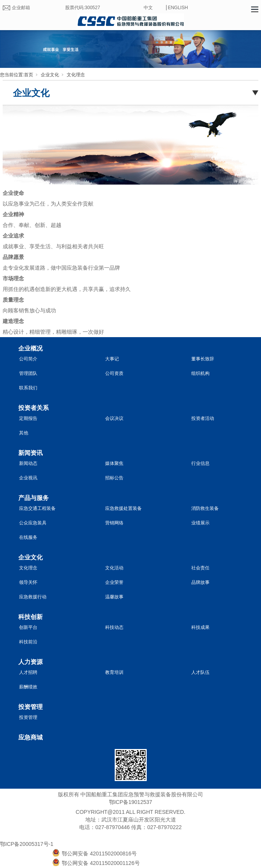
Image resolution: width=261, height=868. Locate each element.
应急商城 (30, 737)
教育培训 (114, 672)
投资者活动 (203, 418)
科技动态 (114, 627)
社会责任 (200, 568)
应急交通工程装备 (37, 508)
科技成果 (200, 627)
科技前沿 (28, 642)
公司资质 (114, 373)
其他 (24, 433)
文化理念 (76, 75)
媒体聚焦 (114, 463)
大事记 (112, 359)
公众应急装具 (33, 523)
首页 (29, 75)
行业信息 (200, 463)
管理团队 (28, 373)
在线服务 (28, 537)
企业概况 (30, 348)
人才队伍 (200, 672)
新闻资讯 (30, 453)
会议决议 (114, 418)
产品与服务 (34, 498)
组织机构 (200, 373)
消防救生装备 (205, 508)
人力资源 (30, 662)
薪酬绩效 (28, 687)
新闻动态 (28, 463)
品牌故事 (200, 582)
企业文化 (50, 75)
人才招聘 (28, 672)
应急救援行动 (33, 597)
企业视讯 (28, 478)
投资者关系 (34, 408)
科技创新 (30, 617)
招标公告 (114, 478)
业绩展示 (200, 523)
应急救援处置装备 (123, 508)
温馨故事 (114, 597)
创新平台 (28, 627)
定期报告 (28, 418)
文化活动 (114, 568)
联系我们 (28, 388)
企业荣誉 (114, 582)
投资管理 (30, 707)
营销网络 (114, 523)
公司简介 (28, 359)
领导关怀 (28, 582)
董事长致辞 (203, 359)
